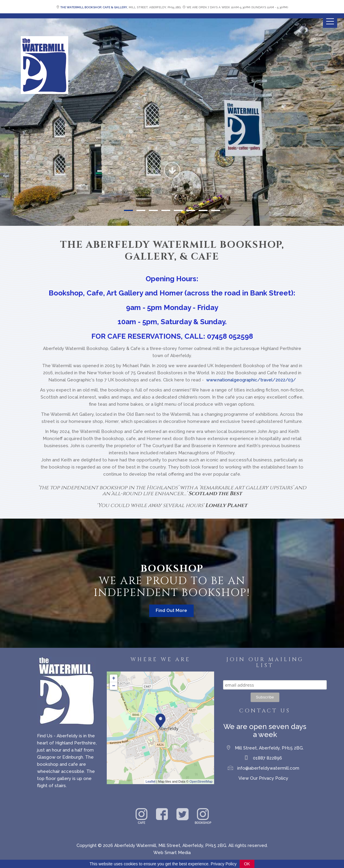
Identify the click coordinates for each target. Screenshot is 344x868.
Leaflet (150, 781)
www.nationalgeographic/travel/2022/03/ (251, 380)
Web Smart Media (172, 853)
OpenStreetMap (201, 781)
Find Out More (171, 610)
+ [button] (114, 678)
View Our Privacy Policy (263, 778)
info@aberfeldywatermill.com (268, 768)
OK (247, 864)
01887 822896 (267, 758)
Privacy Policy (224, 864)
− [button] (114, 686)
